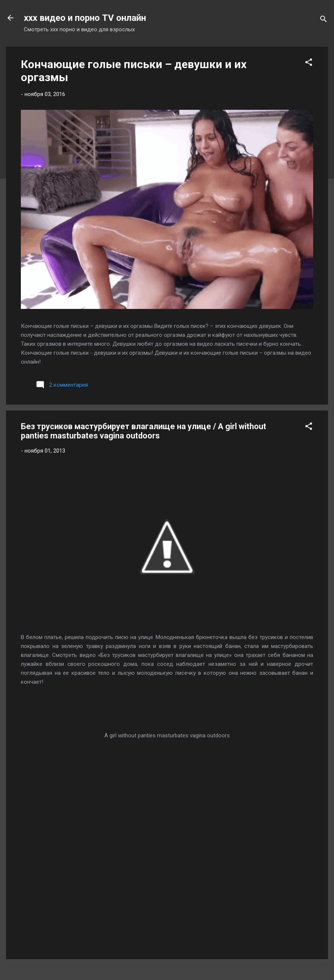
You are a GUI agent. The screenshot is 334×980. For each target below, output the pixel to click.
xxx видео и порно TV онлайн (85, 18)
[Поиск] (324, 20)
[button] (309, 63)
